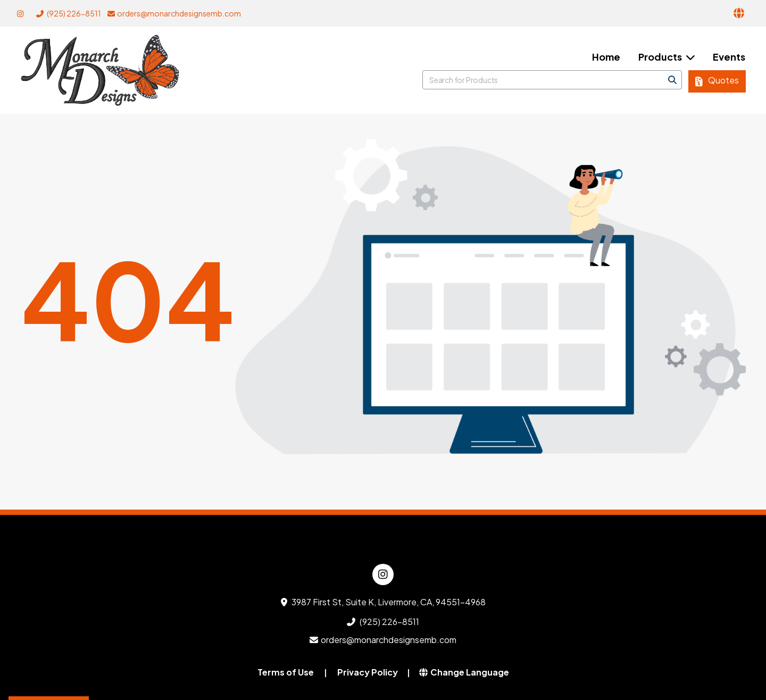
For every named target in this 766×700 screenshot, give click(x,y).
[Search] (672, 80)
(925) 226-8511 (69, 13)
